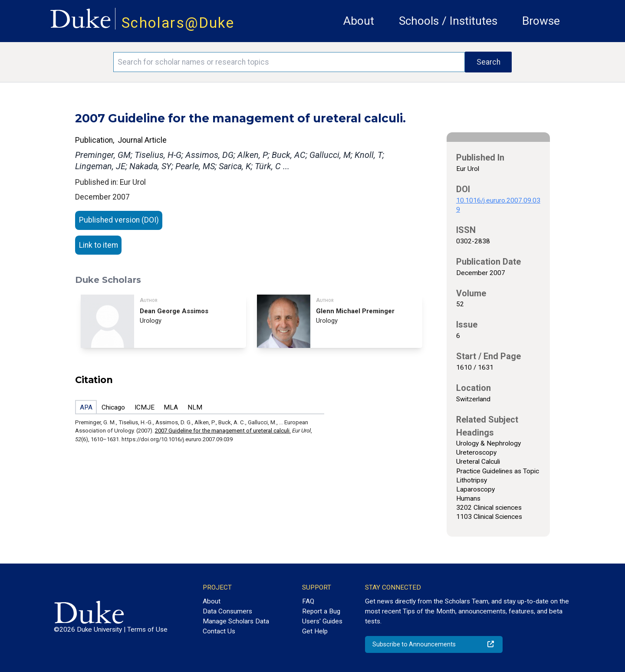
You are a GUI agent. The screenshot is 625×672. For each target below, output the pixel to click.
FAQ (308, 601)
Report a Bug (321, 611)
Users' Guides (322, 621)
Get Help (315, 631)
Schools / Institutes (448, 21)
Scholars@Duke (178, 23)
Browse (541, 21)
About (359, 21)
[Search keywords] (289, 62)
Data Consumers (227, 611)
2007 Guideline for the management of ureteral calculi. (223, 431)
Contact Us (219, 631)
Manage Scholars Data (236, 621)
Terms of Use (147, 629)
